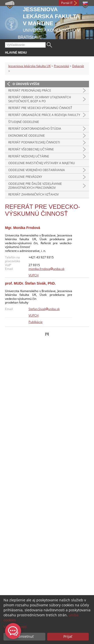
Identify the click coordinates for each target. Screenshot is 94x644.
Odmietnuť (24, 636)
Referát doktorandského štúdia (35, 129)
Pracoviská (61, 66)
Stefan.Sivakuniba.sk (44, 309)
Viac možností (15, 627)
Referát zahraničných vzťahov (33, 194)
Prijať (68, 636)
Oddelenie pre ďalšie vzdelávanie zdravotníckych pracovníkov (35, 186)
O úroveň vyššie (26, 84)
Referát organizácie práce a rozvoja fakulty (44, 115)
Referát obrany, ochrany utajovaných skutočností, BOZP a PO (40, 99)
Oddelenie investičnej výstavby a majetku (42, 163)
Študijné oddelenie (24, 122)
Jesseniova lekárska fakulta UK (29, 66)
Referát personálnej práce (30, 90)
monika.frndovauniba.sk (46, 269)
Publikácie (36, 322)
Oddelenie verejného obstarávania (37, 170)
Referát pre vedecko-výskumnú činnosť (40, 108)
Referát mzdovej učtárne (29, 156)
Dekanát (78, 66)
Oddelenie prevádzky (25, 177)
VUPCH (34, 275)
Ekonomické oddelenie (27, 136)
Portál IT (67, 3)
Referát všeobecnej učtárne (31, 149)
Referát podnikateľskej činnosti (34, 142)
